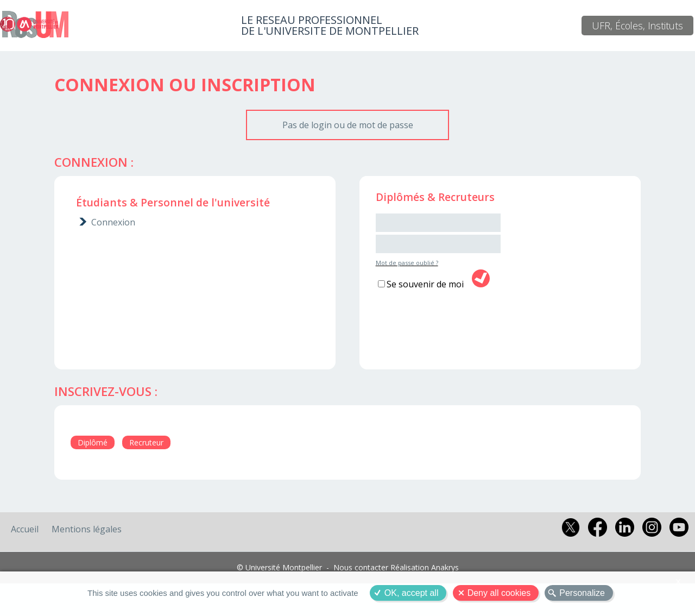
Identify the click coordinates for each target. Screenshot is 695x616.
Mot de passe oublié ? (407, 263)
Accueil (25, 529)
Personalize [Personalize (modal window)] (582, 593)
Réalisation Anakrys (425, 567)
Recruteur (146, 442)
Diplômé (93, 442)
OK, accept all (412, 593)
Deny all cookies (499, 593)
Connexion (113, 222)
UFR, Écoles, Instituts (637, 26)
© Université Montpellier (279, 567)
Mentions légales (87, 529)
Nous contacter (361, 567)
